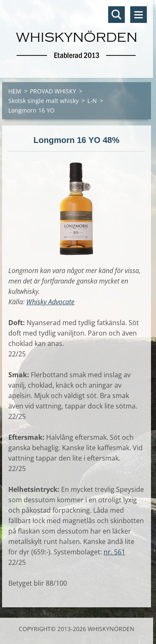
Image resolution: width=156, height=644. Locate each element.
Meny (139, 15)
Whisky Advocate (50, 302)
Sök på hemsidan (116, 15)
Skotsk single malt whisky (43, 101)
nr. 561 (114, 552)
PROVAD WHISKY (53, 91)
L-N (92, 101)
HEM (15, 91)
